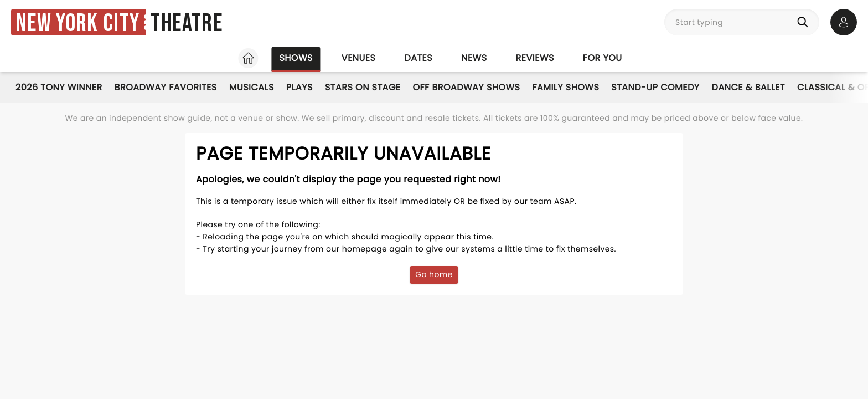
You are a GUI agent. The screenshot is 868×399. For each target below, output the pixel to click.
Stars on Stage (363, 87)
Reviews (535, 58)
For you (603, 58)
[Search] (805, 22)
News (474, 58)
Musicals (252, 87)
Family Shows (565, 87)
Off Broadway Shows (467, 87)
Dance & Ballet (748, 87)
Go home (434, 274)
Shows (296, 58)
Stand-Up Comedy (655, 87)
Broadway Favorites (166, 87)
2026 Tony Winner (59, 87)
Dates (418, 58)
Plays (299, 87)
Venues (359, 58)
